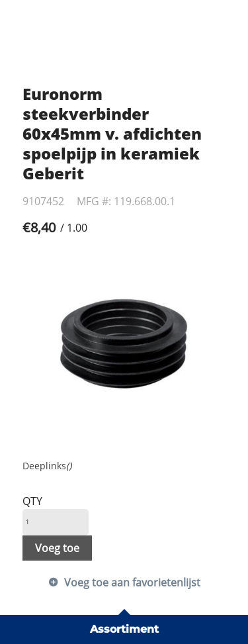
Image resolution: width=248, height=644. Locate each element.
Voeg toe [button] (57, 548)
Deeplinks (47, 466)
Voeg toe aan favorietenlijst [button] (132, 582)
